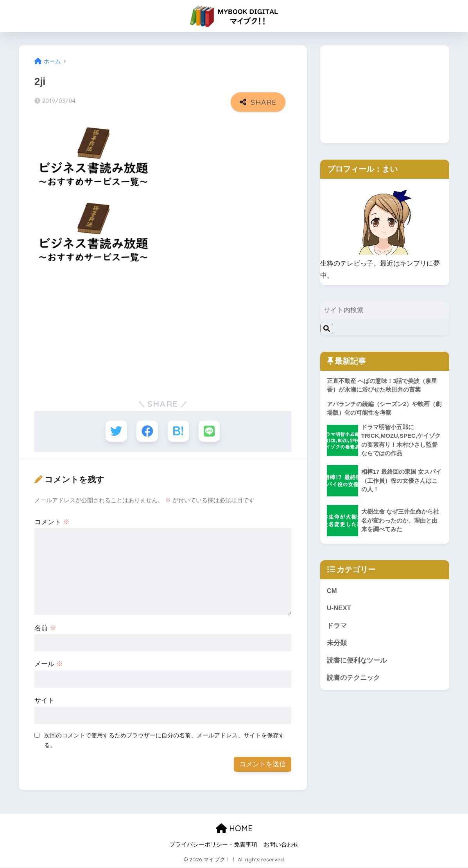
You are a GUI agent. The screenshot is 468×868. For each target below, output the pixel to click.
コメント (52, 522)
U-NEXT (339, 609)
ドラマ (337, 626)
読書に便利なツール (357, 661)
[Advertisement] (163, 331)
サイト (44, 701)
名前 (45, 628)
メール (49, 664)
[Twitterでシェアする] (116, 431)
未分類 (337, 644)
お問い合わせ (281, 845)
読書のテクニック (353, 678)
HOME (234, 828)
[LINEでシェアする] (209, 431)
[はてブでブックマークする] (178, 431)
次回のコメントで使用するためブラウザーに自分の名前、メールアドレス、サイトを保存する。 (164, 740)
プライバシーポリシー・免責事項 (213, 845)
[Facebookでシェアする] (147, 431)
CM (332, 591)
